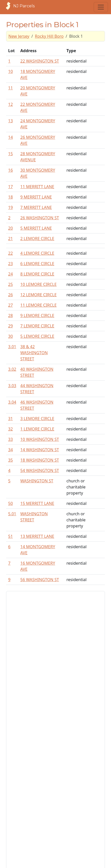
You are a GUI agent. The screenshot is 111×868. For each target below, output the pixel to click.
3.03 (12, 386)
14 (10, 137)
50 (10, 503)
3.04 (12, 402)
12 (10, 104)
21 (10, 239)
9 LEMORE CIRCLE (37, 315)
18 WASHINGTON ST (40, 460)
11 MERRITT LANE (37, 187)
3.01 (12, 347)
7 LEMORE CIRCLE (37, 326)
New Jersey (19, 36)
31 (10, 419)
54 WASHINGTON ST (40, 470)
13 (10, 121)
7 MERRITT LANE (36, 207)
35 (10, 460)
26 (10, 295)
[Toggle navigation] (101, 7)
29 (10, 326)
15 (10, 154)
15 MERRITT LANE (37, 503)
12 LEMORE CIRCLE (39, 295)
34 (10, 450)
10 (10, 71)
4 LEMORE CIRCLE (37, 253)
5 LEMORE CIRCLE (37, 336)
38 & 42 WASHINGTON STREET (34, 353)
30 (10, 336)
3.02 (12, 369)
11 (10, 88)
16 (10, 170)
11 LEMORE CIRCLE (39, 305)
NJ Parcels (19, 6)
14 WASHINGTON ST (40, 450)
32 (10, 429)
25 (10, 284)
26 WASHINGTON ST (40, 218)
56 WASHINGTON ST (40, 580)
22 (10, 253)
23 (10, 264)
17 (10, 187)
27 (10, 305)
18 (10, 197)
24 (10, 274)
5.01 (12, 514)
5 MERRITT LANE (36, 228)
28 (10, 315)
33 (10, 439)
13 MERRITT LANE (37, 536)
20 (10, 228)
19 (10, 207)
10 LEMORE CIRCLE (39, 284)
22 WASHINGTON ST (40, 61)
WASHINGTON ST (37, 481)
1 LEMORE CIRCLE (37, 429)
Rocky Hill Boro (49, 36)
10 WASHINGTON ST (40, 439)
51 (10, 536)
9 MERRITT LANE (36, 197)
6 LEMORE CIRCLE (37, 264)
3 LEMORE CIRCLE (37, 419)
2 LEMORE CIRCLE (37, 239)
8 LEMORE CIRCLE (37, 274)
